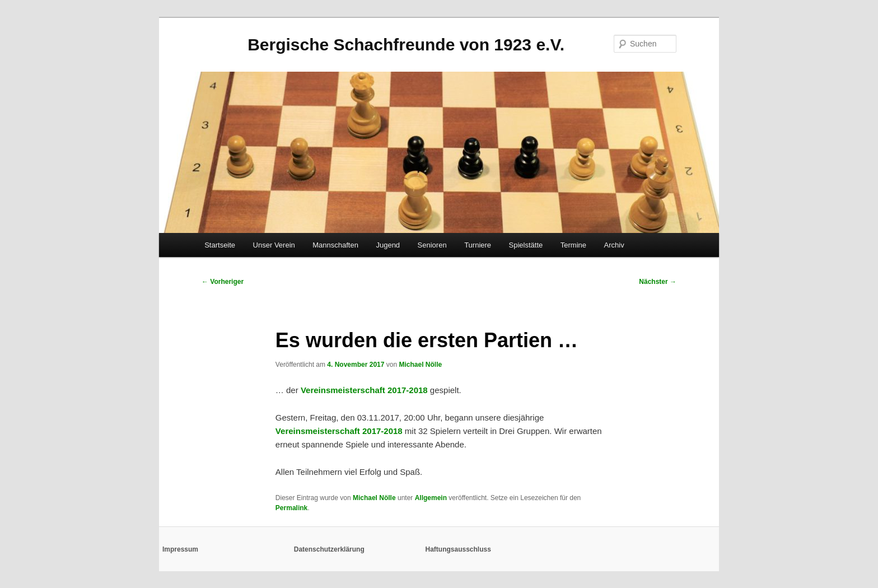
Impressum (180, 549)
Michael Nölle (420, 365)
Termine (573, 245)
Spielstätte (526, 245)
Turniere (478, 245)
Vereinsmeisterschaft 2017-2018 (364, 390)
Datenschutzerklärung (329, 549)
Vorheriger (223, 282)
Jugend (388, 245)
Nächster (658, 282)
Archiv (614, 245)
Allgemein (431, 498)
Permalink (291, 508)
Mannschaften (335, 245)
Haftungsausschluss (458, 549)
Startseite (220, 245)
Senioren (432, 245)
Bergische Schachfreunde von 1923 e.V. (406, 45)
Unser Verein (274, 245)
